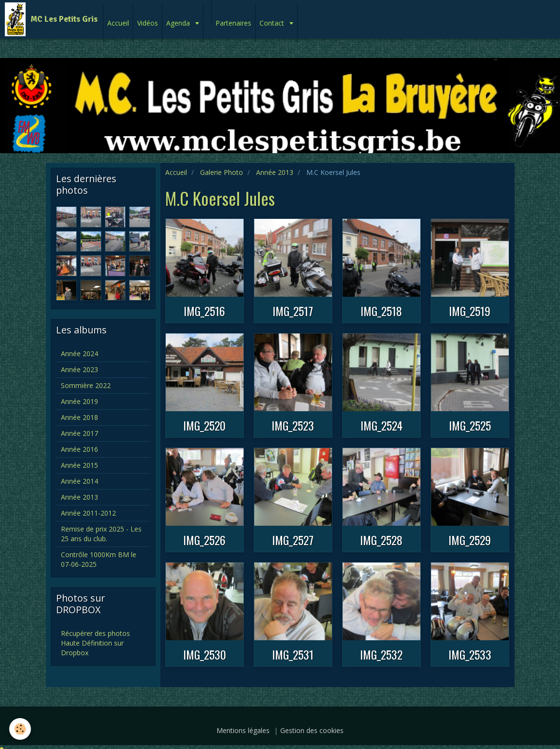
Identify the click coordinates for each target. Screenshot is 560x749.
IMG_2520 (204, 425)
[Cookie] (21, 729)
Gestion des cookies (312, 730)
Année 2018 (79, 417)
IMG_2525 (470, 425)
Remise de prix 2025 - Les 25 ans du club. (101, 534)
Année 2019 (79, 401)
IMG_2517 (293, 311)
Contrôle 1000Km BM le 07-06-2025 (99, 559)
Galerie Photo (222, 172)
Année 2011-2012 (88, 513)
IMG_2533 (470, 654)
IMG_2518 (381, 311)
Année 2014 (79, 481)
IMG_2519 (470, 311)
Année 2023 (79, 369)
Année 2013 (275, 172)
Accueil (118, 23)
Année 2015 (79, 465)
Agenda (179, 23)
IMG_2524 (381, 425)
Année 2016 (79, 449)
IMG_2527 (293, 540)
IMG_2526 (204, 540)
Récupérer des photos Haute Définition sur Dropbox (95, 643)
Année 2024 (79, 353)
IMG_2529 (470, 540)
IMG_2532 (381, 654)
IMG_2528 (381, 540)
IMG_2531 (293, 654)
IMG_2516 (204, 311)
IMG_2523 (293, 425)
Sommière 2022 (86, 385)
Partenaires (233, 23)
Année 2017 (79, 433)
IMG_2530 (205, 654)
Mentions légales (243, 730)
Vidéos (148, 23)
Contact (273, 23)
